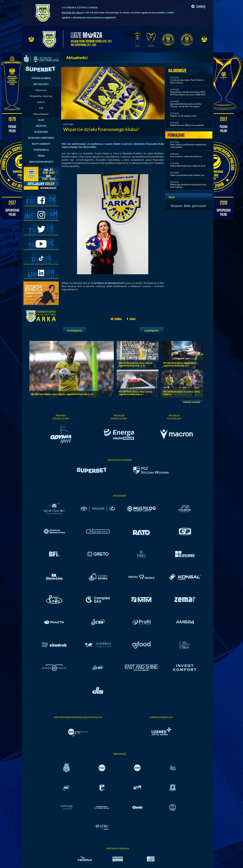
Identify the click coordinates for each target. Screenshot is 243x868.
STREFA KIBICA (41, 150)
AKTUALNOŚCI (41, 84)
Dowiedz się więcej (72, 12)
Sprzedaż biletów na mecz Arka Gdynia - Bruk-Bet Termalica (186, 105)
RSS (41, 108)
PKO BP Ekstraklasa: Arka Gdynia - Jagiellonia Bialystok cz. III (136, 364)
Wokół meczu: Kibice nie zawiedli (187, 125)
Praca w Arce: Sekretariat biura (186, 156)
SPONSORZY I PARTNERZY (41, 138)
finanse (177, 206)
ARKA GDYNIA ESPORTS (41, 162)
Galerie (41, 102)
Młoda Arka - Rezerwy (41, 96)
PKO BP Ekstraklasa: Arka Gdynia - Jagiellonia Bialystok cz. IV (62, 394)
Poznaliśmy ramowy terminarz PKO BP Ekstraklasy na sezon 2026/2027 (188, 93)
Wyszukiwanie (41, 114)
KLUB (41, 120)
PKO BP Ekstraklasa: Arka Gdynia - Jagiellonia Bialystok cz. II (181, 364)
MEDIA (41, 156)
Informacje (41, 90)
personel (199, 206)
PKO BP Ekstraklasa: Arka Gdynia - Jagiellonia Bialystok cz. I (136, 393)
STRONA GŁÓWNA (41, 78)
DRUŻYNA (41, 126)
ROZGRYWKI (41, 132)
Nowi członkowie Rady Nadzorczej (187, 175)
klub (187, 206)
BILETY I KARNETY (41, 144)
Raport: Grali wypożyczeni (183, 116)
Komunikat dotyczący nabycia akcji (188, 166)
